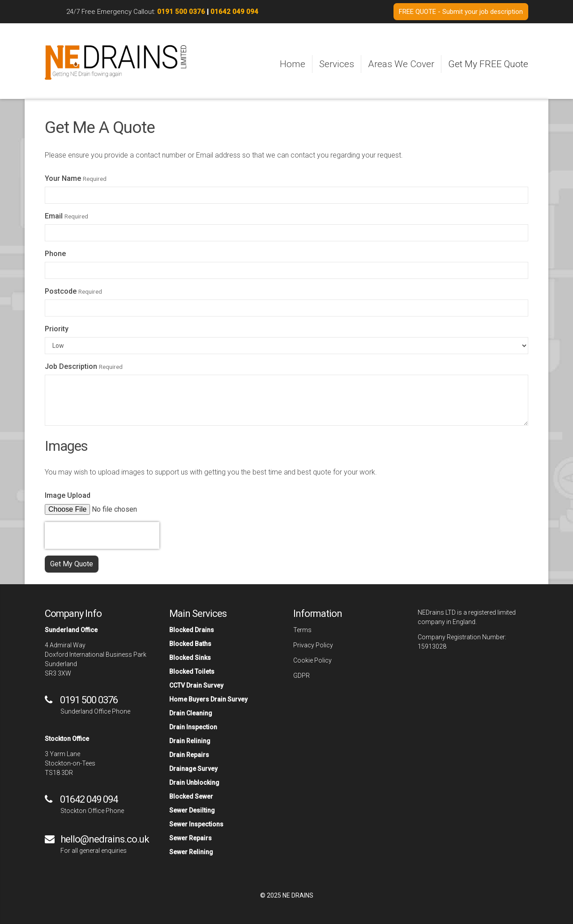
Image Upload (68, 495)
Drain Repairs (189, 755)
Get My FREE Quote (488, 64)
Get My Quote (72, 564)
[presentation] (102, 535)
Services (337, 64)
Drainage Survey (193, 769)
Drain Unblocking (194, 783)
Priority (57, 329)
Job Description (71, 366)
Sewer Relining (191, 852)
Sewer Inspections (196, 824)
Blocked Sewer (191, 796)
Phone (55, 254)
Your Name (63, 178)
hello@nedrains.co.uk (105, 839)
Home (293, 64)
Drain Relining (190, 741)
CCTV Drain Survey (196, 685)
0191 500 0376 (181, 12)
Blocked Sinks (190, 658)
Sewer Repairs (190, 838)
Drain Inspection (193, 727)
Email (54, 216)
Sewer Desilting (192, 810)
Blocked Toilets (192, 672)
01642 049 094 (234, 12)
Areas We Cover (401, 64)
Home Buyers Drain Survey (208, 699)
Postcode (61, 291)
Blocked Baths (190, 644)
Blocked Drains (192, 630)
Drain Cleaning (191, 713)
